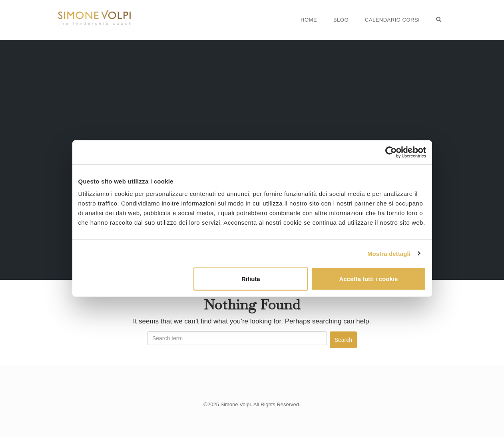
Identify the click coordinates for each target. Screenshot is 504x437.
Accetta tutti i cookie (369, 279)
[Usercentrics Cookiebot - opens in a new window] (391, 152)
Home (309, 20)
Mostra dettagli (389, 253)
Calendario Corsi (392, 20)
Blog (341, 20)
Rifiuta (251, 279)
